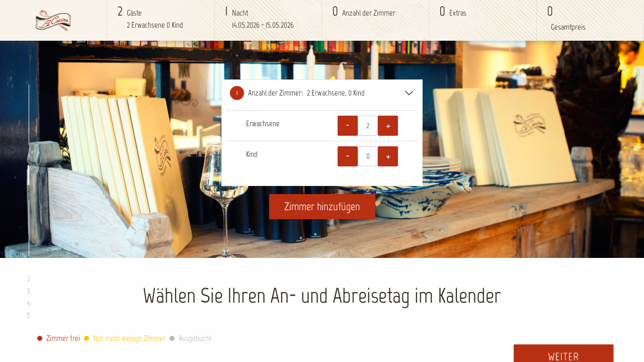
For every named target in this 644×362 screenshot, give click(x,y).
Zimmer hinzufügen (322, 206)
